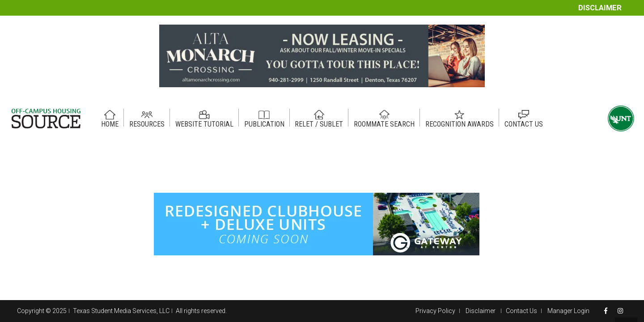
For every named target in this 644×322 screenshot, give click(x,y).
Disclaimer (600, 8)
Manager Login (568, 311)
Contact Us (521, 311)
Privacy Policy (435, 311)
